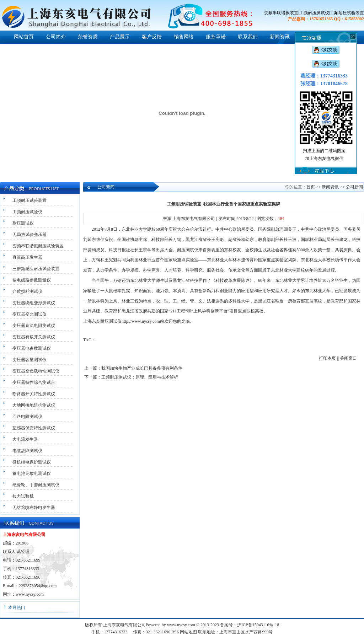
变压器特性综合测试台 (34, 382)
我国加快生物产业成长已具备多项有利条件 (142, 368)
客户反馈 (152, 37)
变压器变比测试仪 (30, 314)
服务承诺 (216, 37)
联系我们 (248, 37)
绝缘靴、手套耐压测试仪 (36, 485)
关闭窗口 (348, 358)
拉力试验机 (23, 496)
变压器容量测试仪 (30, 360)
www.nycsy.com (30, 594)
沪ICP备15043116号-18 (258, 625)
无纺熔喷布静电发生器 (34, 508)
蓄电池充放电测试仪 (32, 473)
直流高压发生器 (27, 257)
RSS (175, 632)
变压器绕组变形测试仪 (34, 303)
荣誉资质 (88, 37)
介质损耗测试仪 (27, 291)
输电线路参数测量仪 (32, 280)
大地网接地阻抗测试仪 (34, 405)
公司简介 (56, 37)
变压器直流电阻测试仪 (34, 326)
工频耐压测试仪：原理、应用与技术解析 (140, 377)
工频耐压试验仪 (27, 212)
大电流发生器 (25, 439)
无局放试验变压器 (30, 235)
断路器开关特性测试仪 (34, 394)
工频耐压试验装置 (30, 200)
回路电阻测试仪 (27, 417)
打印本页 (327, 358)
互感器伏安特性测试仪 (34, 428)
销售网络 (184, 37)
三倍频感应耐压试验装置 (36, 269)
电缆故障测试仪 (27, 451)
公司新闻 (354, 187)
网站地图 (188, 632)
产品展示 (120, 37)
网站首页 (24, 37)
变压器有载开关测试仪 (34, 337)
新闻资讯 (280, 37)
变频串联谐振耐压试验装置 (38, 246)
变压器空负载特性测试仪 (36, 371)
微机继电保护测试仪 (32, 462)
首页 (311, 187)
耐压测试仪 (23, 223)
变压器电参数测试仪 (32, 348)
